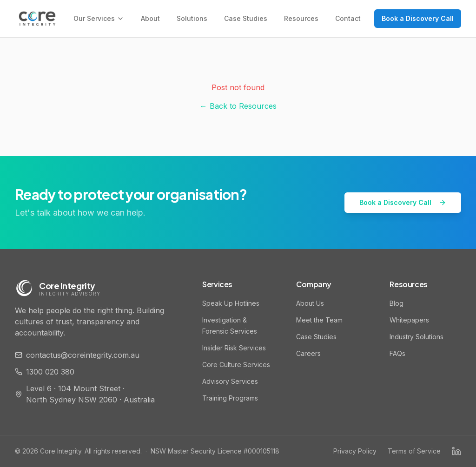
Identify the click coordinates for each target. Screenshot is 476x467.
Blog (397, 303)
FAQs (397, 353)
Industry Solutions (416, 337)
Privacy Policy (355, 451)
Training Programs (230, 398)
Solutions (192, 18)
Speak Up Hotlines (231, 303)
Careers (308, 353)
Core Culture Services (236, 365)
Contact (348, 18)
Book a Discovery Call (418, 18)
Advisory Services (230, 381)
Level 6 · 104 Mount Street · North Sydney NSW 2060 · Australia (85, 394)
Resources (301, 18)
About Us (310, 303)
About (150, 18)
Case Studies (246, 18)
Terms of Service (414, 451)
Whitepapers (409, 320)
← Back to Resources (238, 106)
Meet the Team (319, 320)
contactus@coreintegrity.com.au (77, 355)
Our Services (99, 18)
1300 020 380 (45, 372)
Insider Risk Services (234, 348)
